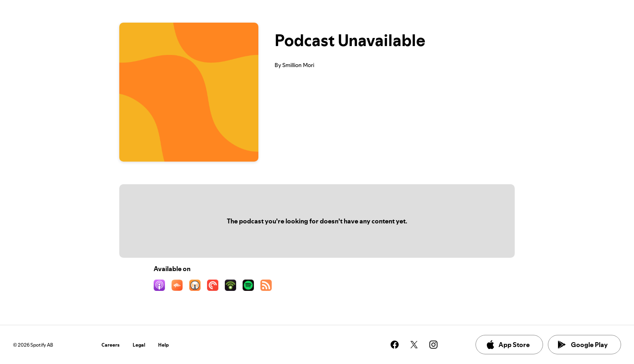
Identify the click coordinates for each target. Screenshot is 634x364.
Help (164, 345)
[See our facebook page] (395, 345)
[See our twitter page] (414, 345)
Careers (111, 345)
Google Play (583, 345)
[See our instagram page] (433, 345)
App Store (508, 345)
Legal (139, 345)
